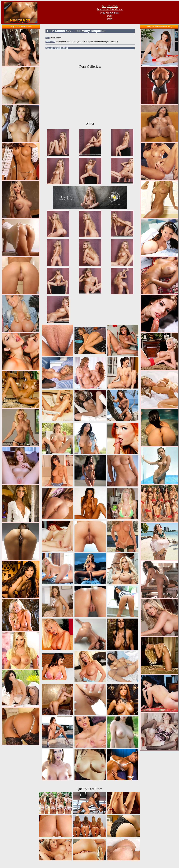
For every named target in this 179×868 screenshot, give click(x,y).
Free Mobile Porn (110, 13)
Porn (110, 16)
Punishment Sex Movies (110, 9)
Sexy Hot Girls (110, 6)
